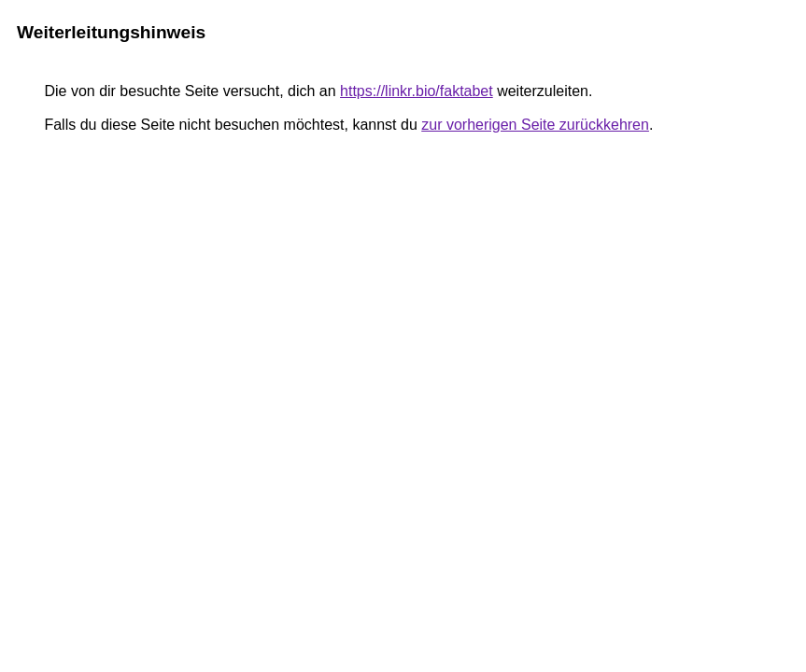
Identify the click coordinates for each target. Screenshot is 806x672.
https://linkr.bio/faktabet (417, 91)
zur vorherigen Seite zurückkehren (535, 125)
